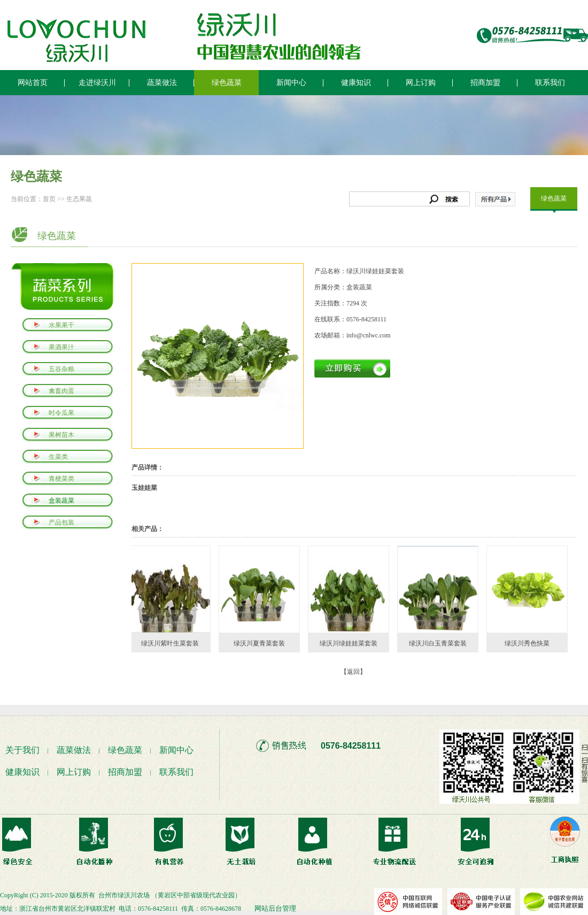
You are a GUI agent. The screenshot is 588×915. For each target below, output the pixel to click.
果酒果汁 (61, 347)
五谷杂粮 (61, 369)
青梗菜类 (61, 479)
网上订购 (421, 83)
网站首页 (33, 83)
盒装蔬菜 (61, 501)
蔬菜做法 (162, 83)
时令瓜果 (61, 413)
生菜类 (58, 457)
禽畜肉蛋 (61, 391)
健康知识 (356, 83)
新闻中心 (291, 83)
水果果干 (61, 325)
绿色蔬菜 (227, 83)
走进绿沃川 (97, 83)
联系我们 (550, 83)
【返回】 (353, 672)
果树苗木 (61, 435)
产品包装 (61, 522)
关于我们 (22, 750)
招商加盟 (485, 83)
